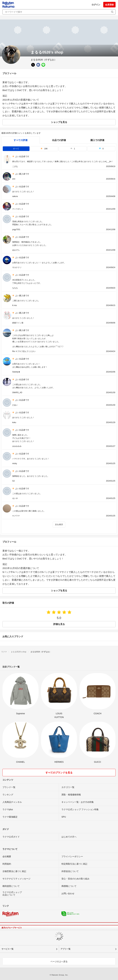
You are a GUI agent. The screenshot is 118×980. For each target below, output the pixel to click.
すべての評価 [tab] (21, 140)
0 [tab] (101, 149)
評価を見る (59, 624)
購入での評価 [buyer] (97, 140)
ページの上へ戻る (59, 961)
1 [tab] (73, 149)
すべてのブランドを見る (59, 773)
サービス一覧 (8, 949)
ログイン (96, 5)
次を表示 (59, 524)
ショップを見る (59, 122)
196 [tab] (44, 149)
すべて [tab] (16, 149)
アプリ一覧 (66, 949)
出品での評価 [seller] (59, 140)
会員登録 (109, 5)
